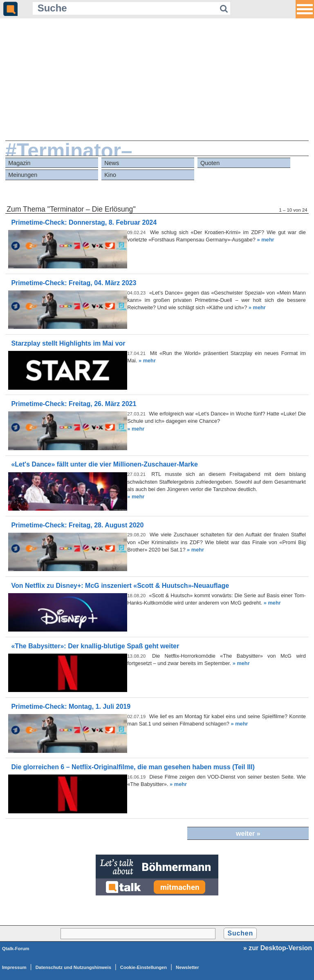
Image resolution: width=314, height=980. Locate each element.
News (112, 163)
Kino (110, 175)
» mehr (265, 240)
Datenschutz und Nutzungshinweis (73, 967)
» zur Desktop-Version (278, 948)
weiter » (248, 834)
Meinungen (23, 175)
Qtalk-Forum (16, 949)
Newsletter (187, 967)
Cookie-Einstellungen (144, 967)
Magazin (19, 163)
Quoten (210, 163)
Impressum (14, 967)
